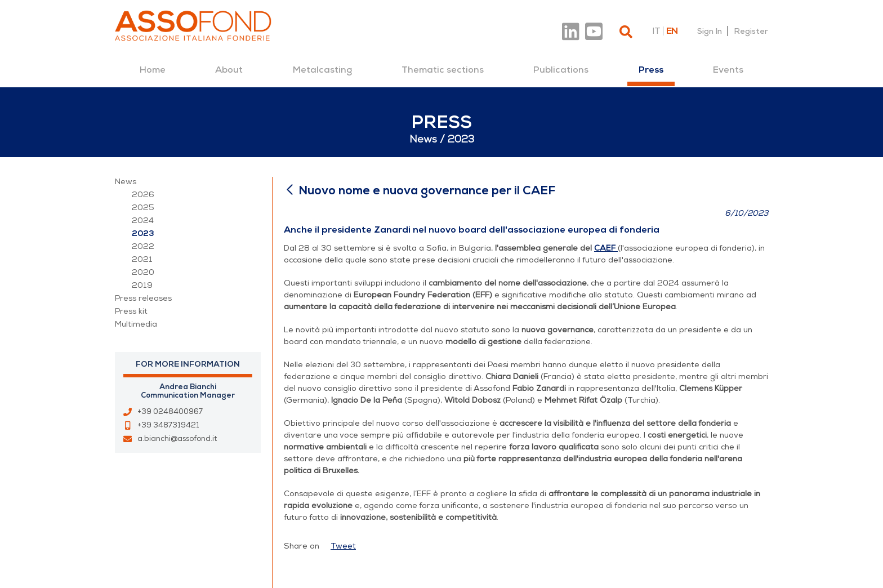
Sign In (710, 31)
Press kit (131, 311)
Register (751, 31)
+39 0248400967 (170, 412)
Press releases (143, 298)
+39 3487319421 (168, 425)
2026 (143, 195)
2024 (143, 220)
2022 (143, 246)
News (126, 182)
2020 (143, 272)
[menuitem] (153, 70)
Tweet (343, 546)
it (656, 31)
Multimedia (136, 324)
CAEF (605, 248)
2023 (143, 233)
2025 (143, 208)
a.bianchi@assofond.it (177, 439)
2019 (142, 285)
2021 (142, 259)
